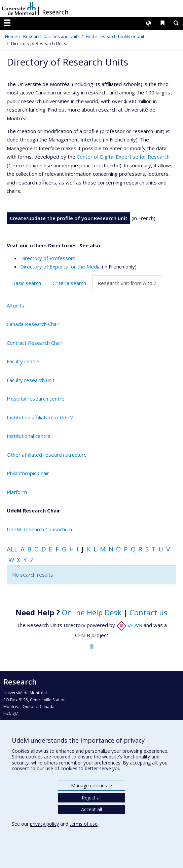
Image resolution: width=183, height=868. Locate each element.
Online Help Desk (92, 612)
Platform (17, 492)
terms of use (84, 824)
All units (15, 305)
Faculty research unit (31, 380)
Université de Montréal (19, 8)
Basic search (27, 283)
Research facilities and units (51, 36)
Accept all (91, 809)
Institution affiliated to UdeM (40, 417)
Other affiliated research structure (47, 455)
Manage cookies (91, 786)
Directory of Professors (48, 258)
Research (55, 12)
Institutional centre (29, 436)
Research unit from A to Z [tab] (127, 283)
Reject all (92, 798)
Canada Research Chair (33, 324)
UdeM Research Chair (33, 510)
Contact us (149, 612)
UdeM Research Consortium (39, 529)
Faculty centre (23, 361)
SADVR (129, 625)
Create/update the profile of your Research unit (69, 218)
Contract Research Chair (35, 343)
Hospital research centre (36, 399)
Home (11, 36)
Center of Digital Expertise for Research (123, 157)
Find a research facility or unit (115, 36)
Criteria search (69, 283)
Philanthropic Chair (28, 473)
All (12, 549)
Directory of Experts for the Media (60, 266)
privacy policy (44, 824)
